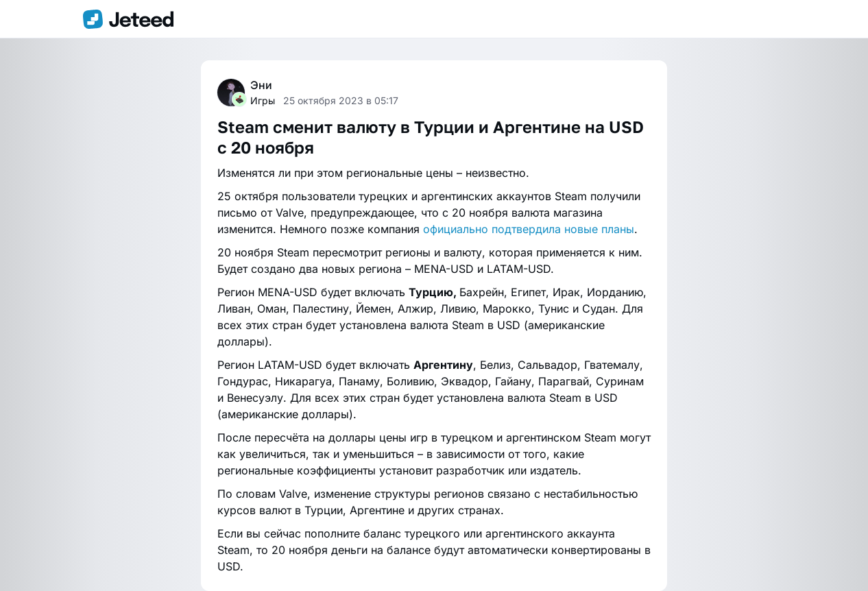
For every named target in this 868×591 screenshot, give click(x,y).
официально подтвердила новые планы (529, 229)
